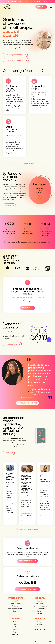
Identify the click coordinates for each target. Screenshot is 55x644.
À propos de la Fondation (16, 60)
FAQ (15, 627)
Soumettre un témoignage (40, 606)
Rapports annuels (40, 629)
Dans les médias (40, 627)
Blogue (15, 632)
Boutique (40, 611)
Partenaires (40, 624)
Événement (40, 614)
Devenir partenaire (28, 561)
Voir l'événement (12, 344)
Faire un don (40, 603)
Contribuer (41, 7)
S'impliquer (40, 601)
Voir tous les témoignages (28, 403)
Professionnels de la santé (15, 609)
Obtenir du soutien (15, 603)
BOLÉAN (50, 642)
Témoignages (15, 634)
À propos (44, 1)
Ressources (15, 606)
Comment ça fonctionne (15, 55)
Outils (15, 624)
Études (15, 629)
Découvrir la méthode (27, 163)
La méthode (15, 601)
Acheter (9, 453)
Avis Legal (34, 642)
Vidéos (15, 622)
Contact (15, 611)
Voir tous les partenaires (27, 589)
